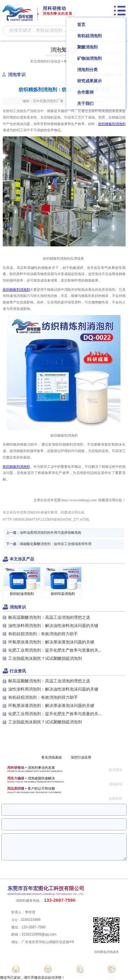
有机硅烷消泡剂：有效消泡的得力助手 (43, 634)
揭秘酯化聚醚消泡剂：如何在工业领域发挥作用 (56, 544)
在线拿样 (115, 798)
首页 (16, 971)
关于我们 (80, 971)
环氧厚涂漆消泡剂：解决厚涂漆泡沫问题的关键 (51, 642)
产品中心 (48, 971)
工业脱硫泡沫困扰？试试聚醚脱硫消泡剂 (45, 658)
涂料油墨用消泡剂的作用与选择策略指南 (51, 533)
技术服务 (115, 769)
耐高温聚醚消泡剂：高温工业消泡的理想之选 (49, 617)
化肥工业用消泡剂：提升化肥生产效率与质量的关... (55, 650)
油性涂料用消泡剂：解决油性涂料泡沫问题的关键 (53, 626)
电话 (112, 971)
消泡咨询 (115, 784)
